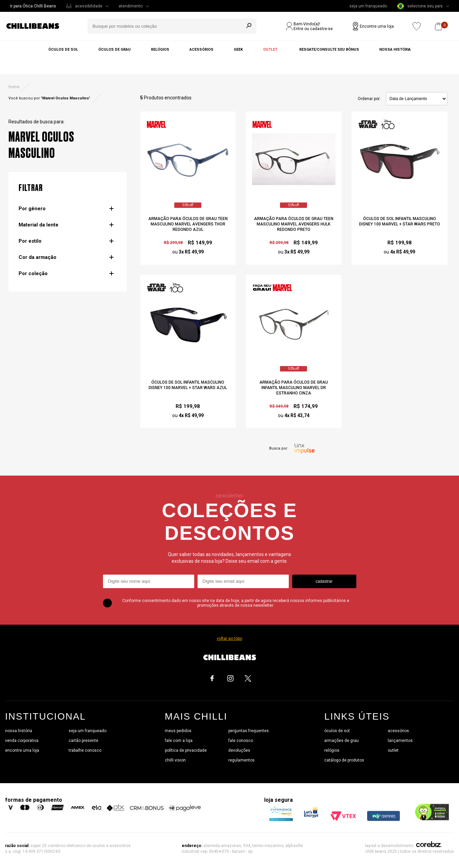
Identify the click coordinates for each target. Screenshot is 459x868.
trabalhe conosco (85, 750)
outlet (393, 750)
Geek (238, 50)
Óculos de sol (63, 50)
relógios (332, 750)
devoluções (239, 750)
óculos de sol (337, 731)
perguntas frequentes (249, 731)
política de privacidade (186, 750)
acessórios (398, 731)
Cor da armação (37, 257)
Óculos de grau (114, 50)
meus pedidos (178, 731)
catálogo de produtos (344, 760)
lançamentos (400, 741)
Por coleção (33, 273)
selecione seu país (420, 6)
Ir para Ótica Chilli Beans (33, 6)
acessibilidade (89, 6)
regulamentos (241, 760)
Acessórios (201, 50)
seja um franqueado (368, 6)
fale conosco (241, 741)
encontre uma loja (22, 750)
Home (14, 87)
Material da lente (39, 225)
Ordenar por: (369, 99)
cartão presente (83, 741)
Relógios (160, 50)
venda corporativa (22, 741)
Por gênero (32, 209)
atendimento (131, 6)
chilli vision (175, 760)
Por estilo (30, 241)
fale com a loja (179, 741)
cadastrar (324, 581)
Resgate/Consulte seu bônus (329, 50)
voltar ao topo (229, 638)
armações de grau (341, 741)
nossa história (19, 731)
